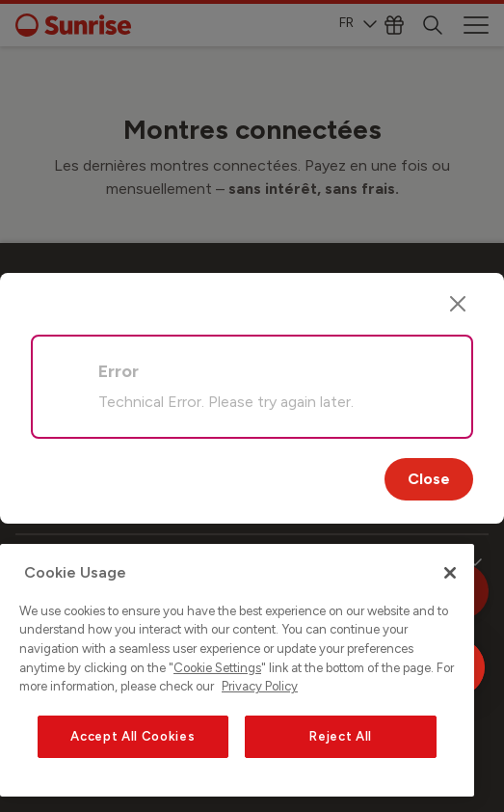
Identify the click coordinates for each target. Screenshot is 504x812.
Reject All (341, 736)
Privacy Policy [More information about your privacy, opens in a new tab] (260, 686)
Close (429, 479)
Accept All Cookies (133, 736)
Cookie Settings (217, 668)
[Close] (458, 304)
